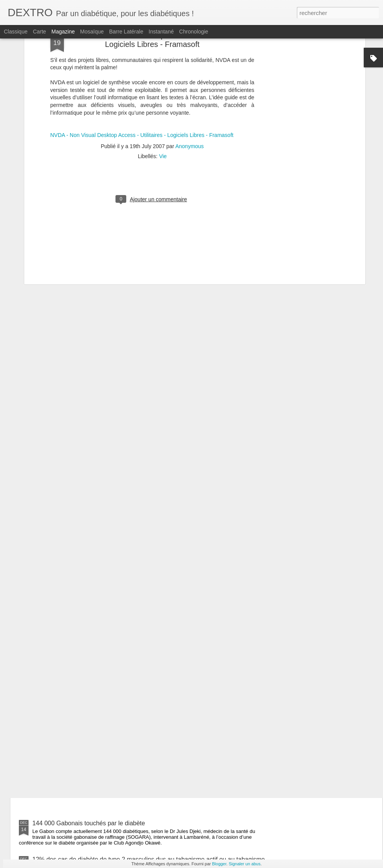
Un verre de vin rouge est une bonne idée (176, 736)
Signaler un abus (245, 864)
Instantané (161, 32)
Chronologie (194, 32)
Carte (39, 32)
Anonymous (189, 51)
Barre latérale (126, 32)
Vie (163, 61)
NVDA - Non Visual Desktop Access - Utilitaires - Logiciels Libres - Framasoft (142, 40)
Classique (16, 32)
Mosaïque (92, 32)
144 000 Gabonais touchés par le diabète (89, 823)
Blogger (219, 864)
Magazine (63, 32)
